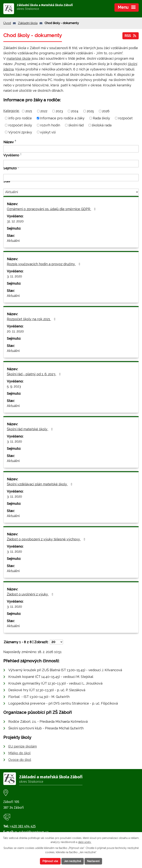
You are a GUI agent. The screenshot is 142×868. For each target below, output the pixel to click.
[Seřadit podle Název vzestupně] (16, 140)
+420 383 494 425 (23, 826)
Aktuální (13, 241)
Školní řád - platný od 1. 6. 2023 (34, 374)
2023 (59, 111)
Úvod (7, 23)
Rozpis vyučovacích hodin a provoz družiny (44, 264)
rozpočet (125, 118)
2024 (75, 111)
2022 (44, 111)
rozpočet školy (20, 125)
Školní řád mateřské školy (31, 429)
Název (9, 142)
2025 (90, 111)
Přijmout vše (50, 861)
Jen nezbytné (73, 861)
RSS (131, 36)
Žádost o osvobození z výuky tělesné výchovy (47, 539)
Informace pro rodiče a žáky (62, 118)
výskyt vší (48, 132)
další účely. (85, 842)
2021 (29, 111)
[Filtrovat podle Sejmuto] (71, 178)
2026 (106, 111)
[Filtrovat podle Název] (71, 149)
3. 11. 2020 (14, 276)
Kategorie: (11, 111)
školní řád (76, 125)
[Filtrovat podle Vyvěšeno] (71, 164)
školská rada (102, 125)
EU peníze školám (23, 746)
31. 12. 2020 (15, 221)
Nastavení (93, 861)
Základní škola (28, 23)
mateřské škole (19, 58)
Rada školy (101, 118)
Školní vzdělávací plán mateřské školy (40, 484)
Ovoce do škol (20, 760)
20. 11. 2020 (15, 331)
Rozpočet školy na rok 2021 (32, 319)
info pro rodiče (20, 118)
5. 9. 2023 (14, 386)
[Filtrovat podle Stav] (71, 192)
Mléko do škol (19, 753)
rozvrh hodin (50, 125)
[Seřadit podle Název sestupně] (16, 142)
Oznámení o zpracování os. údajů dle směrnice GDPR (52, 209)
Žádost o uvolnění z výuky (31, 594)
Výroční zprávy (20, 132)
